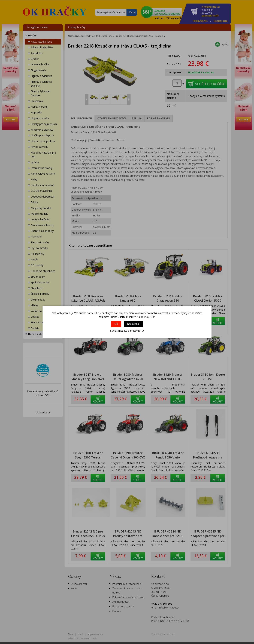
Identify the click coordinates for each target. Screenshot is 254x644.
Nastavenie (133, 324)
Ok (116, 324)
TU (142, 331)
